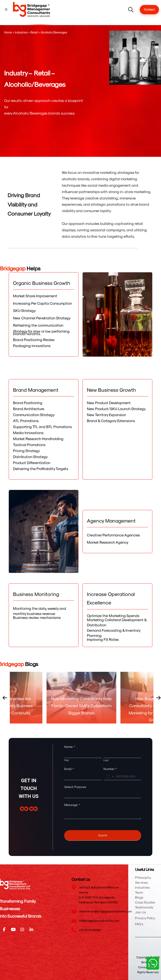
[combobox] (115, 776)
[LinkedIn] (31, 929)
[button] (131, 10)
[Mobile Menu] (6, 10)
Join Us (140, 912)
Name (75, 747)
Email (74, 769)
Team (139, 892)
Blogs (139, 897)
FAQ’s (139, 924)
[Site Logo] (31, 10)
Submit (108, 835)
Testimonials (144, 907)
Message (78, 805)
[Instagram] (22, 929)
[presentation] (10, 698)
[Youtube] (13, 929)
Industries (142, 887)
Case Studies (145, 902)
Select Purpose (80, 787)
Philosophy (143, 877)
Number (115, 769)
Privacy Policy (145, 918)
